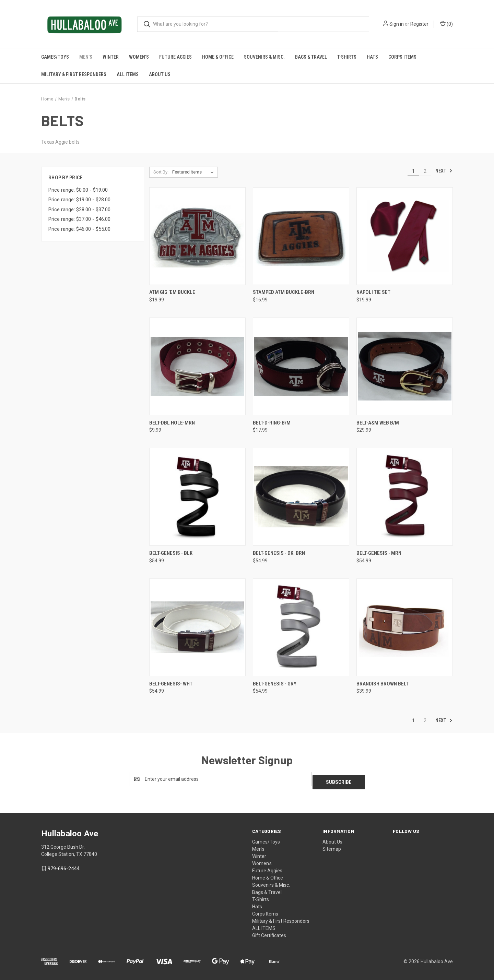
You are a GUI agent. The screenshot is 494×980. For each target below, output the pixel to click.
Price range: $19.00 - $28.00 (79, 200)
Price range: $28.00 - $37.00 (79, 210)
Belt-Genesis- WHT (171, 684)
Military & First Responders (74, 74)
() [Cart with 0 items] (446, 24)
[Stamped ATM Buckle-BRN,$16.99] (301, 236)
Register (419, 24)
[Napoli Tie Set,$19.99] (405, 236)
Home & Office (218, 57)
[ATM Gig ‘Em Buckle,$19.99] (197, 236)
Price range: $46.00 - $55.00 (79, 229)
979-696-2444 (63, 865)
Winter (111, 57)
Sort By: (161, 172)
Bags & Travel (311, 57)
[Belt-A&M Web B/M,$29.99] (405, 366)
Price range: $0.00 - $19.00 (78, 190)
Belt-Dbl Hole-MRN (172, 423)
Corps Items (402, 57)
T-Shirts (347, 57)
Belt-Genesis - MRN (379, 553)
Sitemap (332, 846)
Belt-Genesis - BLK (171, 553)
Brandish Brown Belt (383, 684)
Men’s (86, 57)
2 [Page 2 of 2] (425, 171)
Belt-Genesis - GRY (275, 684)
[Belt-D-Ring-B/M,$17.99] (301, 366)
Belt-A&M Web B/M (378, 423)
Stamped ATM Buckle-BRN (284, 292)
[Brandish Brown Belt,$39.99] (405, 627)
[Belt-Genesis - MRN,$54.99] (405, 497)
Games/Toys (55, 57)
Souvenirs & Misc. (264, 57)
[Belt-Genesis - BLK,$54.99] (197, 497)
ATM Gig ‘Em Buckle (172, 292)
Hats (372, 57)
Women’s (139, 57)
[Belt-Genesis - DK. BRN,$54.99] (301, 497)
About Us (160, 74)
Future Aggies (175, 57)
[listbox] (194, 172)
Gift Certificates (269, 932)
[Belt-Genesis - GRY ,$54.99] (301, 627)
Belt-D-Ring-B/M (272, 423)
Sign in (397, 24)
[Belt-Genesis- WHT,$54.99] (197, 627)
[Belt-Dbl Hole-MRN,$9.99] (197, 366)
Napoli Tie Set (373, 292)
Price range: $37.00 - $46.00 (79, 219)
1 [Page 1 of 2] (413, 171)
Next (444, 171)
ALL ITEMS (128, 74)
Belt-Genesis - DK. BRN (279, 553)
